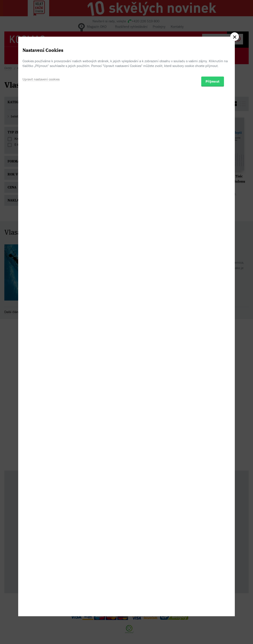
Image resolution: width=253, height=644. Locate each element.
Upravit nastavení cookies (41, 342)
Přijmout (213, 344)
